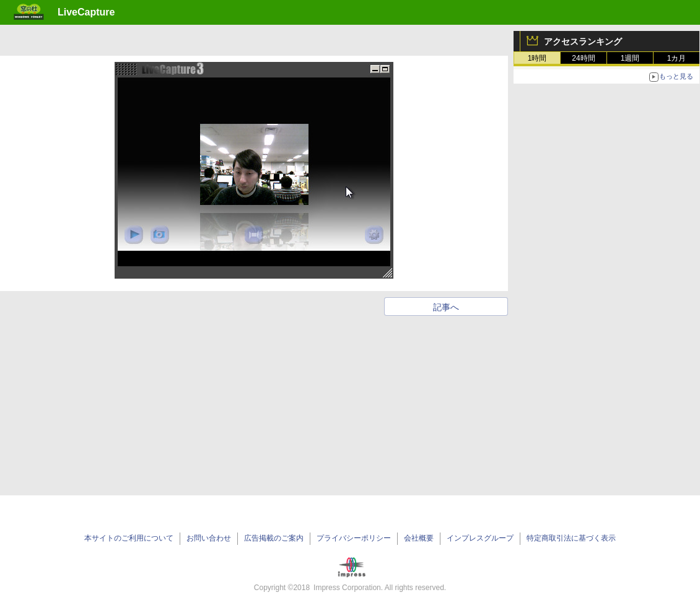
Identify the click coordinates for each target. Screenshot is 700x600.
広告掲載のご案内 (274, 538)
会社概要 (419, 538)
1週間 (630, 58)
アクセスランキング (583, 41)
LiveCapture (86, 12)
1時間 (537, 58)
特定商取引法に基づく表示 (571, 538)
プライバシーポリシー (354, 538)
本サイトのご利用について (129, 538)
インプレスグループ (480, 538)
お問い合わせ (209, 538)
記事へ (446, 307)
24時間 (583, 58)
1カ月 (677, 58)
